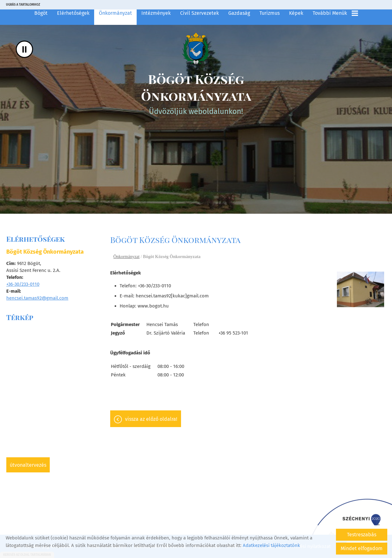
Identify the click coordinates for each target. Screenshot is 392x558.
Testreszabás (362, 535)
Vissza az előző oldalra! (151, 419)
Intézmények (156, 13)
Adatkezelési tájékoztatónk (271, 545)
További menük (335, 13)
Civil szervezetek (199, 13)
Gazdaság (239, 13)
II (24, 49)
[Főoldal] (196, 48)
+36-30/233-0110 (23, 284)
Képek (296, 13)
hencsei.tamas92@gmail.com (37, 298)
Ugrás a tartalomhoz (23, 5)
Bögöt (41, 13)
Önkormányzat (115, 13)
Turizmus (270, 13)
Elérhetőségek (73, 13)
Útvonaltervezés (28, 465)
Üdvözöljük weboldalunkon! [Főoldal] (196, 93)
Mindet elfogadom (362, 548)
